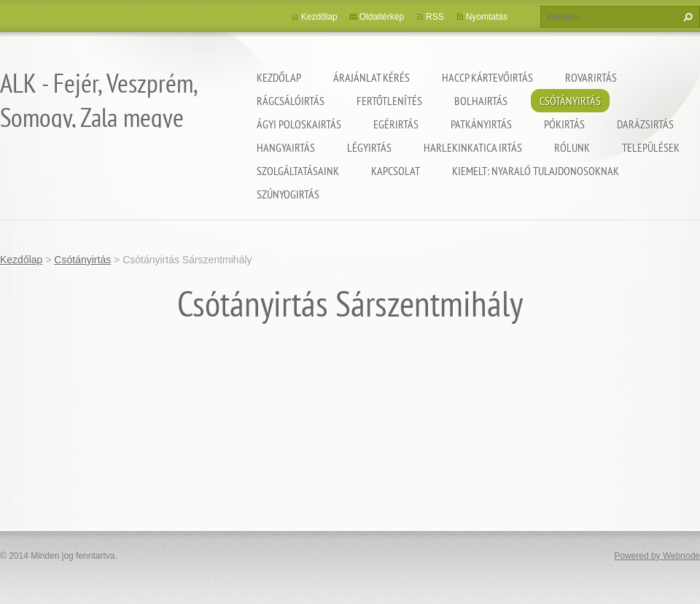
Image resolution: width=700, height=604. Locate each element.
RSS (435, 17)
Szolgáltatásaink (298, 171)
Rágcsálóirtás (291, 101)
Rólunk (572, 147)
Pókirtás (564, 124)
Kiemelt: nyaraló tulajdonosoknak (536, 171)
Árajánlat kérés (372, 77)
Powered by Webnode (657, 556)
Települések (651, 147)
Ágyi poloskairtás (299, 124)
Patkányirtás (481, 124)
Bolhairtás (481, 101)
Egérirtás (396, 124)
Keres (686, 17)
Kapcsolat (396, 171)
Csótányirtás (570, 101)
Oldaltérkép (382, 17)
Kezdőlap (279, 77)
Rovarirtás (591, 77)
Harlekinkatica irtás (473, 147)
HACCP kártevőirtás (487, 77)
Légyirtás (369, 147)
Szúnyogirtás (288, 194)
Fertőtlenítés (389, 101)
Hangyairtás (286, 147)
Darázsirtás (645, 124)
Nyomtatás (487, 17)
